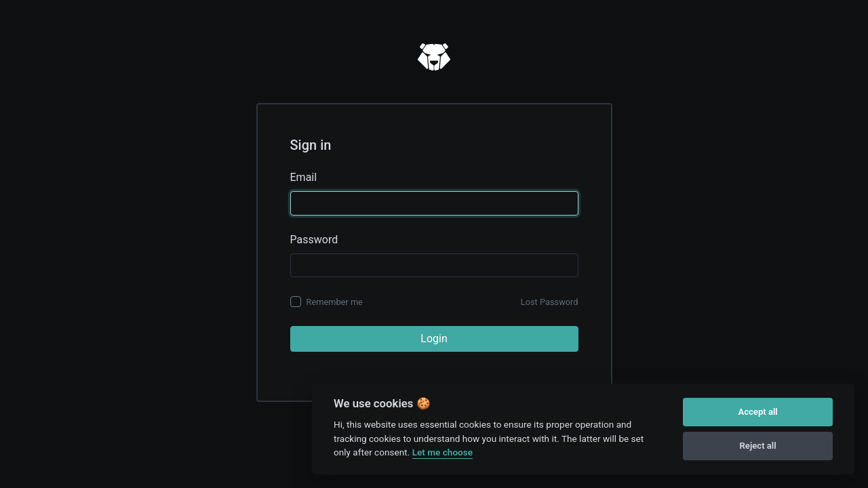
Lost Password (550, 302)
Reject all (758, 446)
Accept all (757, 412)
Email (304, 177)
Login (434, 339)
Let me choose (442, 452)
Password (314, 240)
